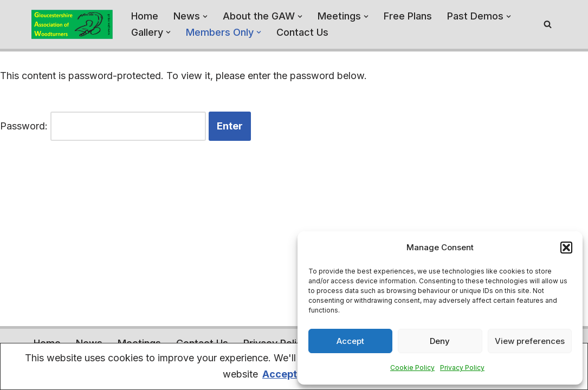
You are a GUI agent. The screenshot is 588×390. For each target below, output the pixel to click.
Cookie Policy (412, 368)
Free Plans (408, 16)
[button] (566, 248)
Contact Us (302, 32)
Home (145, 16)
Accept (350, 341)
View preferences (530, 341)
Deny (440, 341)
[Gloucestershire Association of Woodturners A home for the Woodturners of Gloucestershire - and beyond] (72, 24)
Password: (103, 126)
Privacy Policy (462, 368)
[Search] (548, 24)
